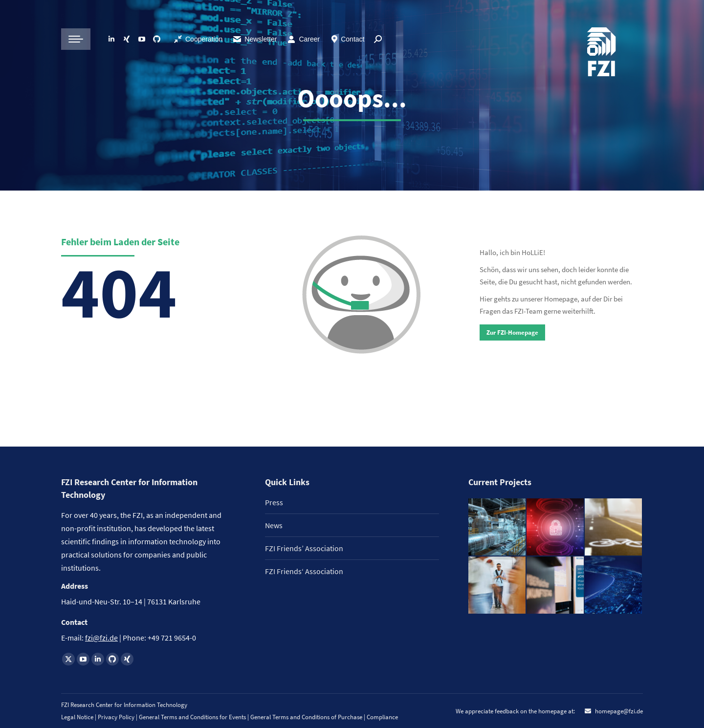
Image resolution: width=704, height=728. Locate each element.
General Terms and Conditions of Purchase (307, 717)
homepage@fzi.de (618, 711)
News (274, 525)
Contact (352, 39)
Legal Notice (77, 717)
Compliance (382, 717)
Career (309, 39)
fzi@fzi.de (101, 638)
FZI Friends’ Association (304, 548)
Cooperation (204, 39)
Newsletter (254, 39)
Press (274, 502)
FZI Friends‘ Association (304, 571)
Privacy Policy (117, 717)
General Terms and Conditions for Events (192, 717)
